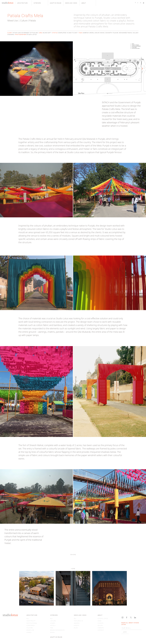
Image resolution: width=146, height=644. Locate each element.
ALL (28, 618)
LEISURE (53, 621)
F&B (52, 628)
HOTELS (53, 625)
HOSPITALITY (31, 621)
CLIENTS (101, 623)
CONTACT (101, 630)
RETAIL (53, 632)
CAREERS (101, 628)
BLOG (76, 628)
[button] (24, 3)
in (141, 3)
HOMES (29, 632)
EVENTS (77, 625)
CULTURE (30, 628)
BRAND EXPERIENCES (57, 630)
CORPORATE (31, 625)
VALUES (100, 625)
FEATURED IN (78, 621)
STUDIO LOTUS (103, 618)
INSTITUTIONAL (32, 623)
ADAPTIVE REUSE (56, 637)
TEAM (100, 621)
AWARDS (77, 623)
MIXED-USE (30, 630)
